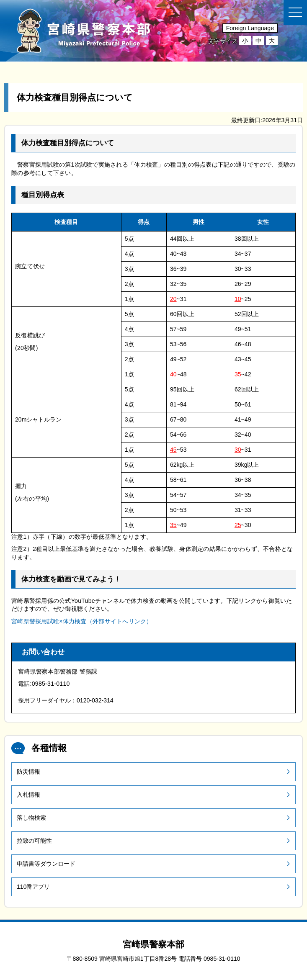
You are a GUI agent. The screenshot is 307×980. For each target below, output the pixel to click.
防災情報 (28, 772)
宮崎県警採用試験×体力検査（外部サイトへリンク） (82, 621)
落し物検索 (31, 818)
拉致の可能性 (34, 841)
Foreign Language (250, 28)
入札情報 (28, 795)
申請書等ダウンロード (46, 864)
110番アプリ (34, 887)
